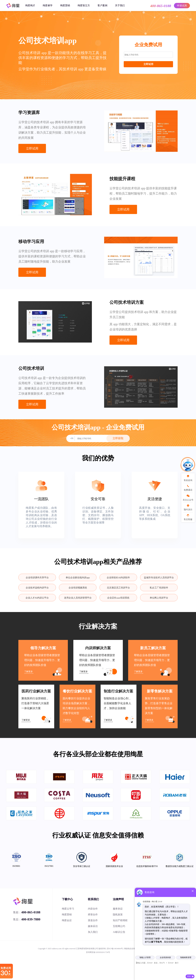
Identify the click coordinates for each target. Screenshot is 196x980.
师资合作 (93, 915)
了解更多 (28, 672)
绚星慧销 (65, 5)
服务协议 (118, 909)
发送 (189, 976)
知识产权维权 (120, 920)
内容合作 (93, 909)
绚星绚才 (30, 5)
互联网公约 (119, 926)
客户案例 (102, 5)
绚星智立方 (84, 5)
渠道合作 (93, 920)
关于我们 (120, 5)
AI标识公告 (119, 932)
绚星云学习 (68, 909)
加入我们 (93, 932)
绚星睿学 (48, 5)
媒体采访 (93, 926)
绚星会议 (67, 920)
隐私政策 (118, 915)
